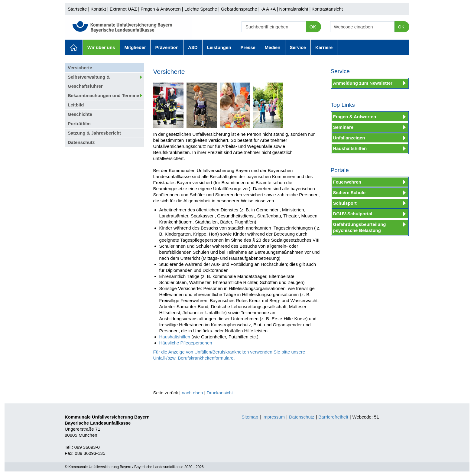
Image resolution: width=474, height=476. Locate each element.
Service (298, 47)
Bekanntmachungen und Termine (103, 95)
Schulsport (345, 203)
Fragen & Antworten (161, 9)
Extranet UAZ (123, 9)
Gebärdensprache (239, 9)
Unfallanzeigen (349, 138)
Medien (273, 47)
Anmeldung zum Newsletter (363, 83)
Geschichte (80, 114)
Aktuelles (74, 47)
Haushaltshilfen (175, 337)
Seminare (343, 127)
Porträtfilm (79, 124)
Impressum (274, 417)
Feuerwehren (347, 182)
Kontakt (98, 9)
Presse (248, 47)
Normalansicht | (295, 9)
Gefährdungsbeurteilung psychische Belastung (360, 227)
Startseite (77, 9)
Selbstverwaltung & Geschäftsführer (89, 82)
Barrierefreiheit (333, 417)
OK (313, 27)
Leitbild (76, 105)
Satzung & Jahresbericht (94, 133)
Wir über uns (101, 47)
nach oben (192, 393)
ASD (193, 47)
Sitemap (250, 417)
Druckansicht (220, 393)
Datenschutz (81, 142)
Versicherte (80, 68)
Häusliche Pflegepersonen (186, 343)
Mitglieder (135, 47)
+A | (273, 9)
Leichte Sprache (201, 9)
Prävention (167, 47)
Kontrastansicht (327, 9)
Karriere (324, 47)
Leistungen (219, 47)
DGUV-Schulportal (353, 214)
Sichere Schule (349, 192)
